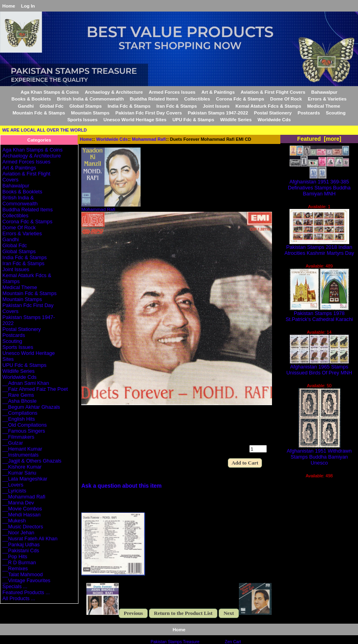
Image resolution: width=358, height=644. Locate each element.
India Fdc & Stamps (129, 106)
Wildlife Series (236, 119)
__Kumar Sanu (19, 473)
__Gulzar (13, 443)
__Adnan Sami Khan (26, 383)
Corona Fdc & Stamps (240, 99)
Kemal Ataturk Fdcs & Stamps (268, 106)
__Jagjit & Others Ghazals (32, 461)
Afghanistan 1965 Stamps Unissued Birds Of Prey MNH (319, 367)
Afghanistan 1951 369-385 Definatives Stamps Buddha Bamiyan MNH (319, 185)
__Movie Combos (22, 509)
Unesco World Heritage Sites (135, 119)
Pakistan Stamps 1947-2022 (218, 113)
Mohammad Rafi (149, 139)
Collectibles (197, 99)
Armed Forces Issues (172, 92)
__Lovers (13, 485)
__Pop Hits (15, 556)
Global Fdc (52, 106)
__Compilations (20, 413)
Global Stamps (85, 106)
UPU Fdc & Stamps (193, 119)
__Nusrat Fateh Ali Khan (30, 539)
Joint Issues (216, 106)
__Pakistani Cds (21, 550)
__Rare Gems (18, 395)
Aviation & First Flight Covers (273, 92)
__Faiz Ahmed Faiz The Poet (35, 389)
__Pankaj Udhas (21, 545)
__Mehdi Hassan (22, 515)
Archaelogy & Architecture (114, 92)
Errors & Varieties (327, 99)
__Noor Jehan (18, 533)
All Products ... (19, 598)
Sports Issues (82, 119)
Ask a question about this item (121, 486)
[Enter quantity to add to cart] (258, 449)
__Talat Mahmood (22, 574)
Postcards (309, 113)
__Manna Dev (18, 503)
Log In (28, 6)
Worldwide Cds (112, 139)
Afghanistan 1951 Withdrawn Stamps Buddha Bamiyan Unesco (319, 454)
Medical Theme (324, 106)
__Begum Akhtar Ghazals (31, 407)
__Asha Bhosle (20, 401)
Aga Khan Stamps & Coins (50, 92)
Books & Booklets (31, 99)
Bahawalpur (325, 92)
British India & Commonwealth (90, 99)
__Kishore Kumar (22, 467)
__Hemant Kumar (22, 449)
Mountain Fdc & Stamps (39, 113)
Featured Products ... (26, 592)
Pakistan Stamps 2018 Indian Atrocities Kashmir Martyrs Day (319, 248)
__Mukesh (14, 521)
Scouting (336, 113)
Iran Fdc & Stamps (177, 106)
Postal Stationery (273, 113)
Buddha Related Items (154, 99)
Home (9, 6)
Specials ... (15, 586)
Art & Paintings (218, 92)
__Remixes (15, 568)
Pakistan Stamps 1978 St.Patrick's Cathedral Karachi (319, 314)
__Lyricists (14, 491)
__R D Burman (19, 562)
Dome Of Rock (286, 99)
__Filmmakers (18, 437)
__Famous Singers (24, 431)
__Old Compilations (24, 425)
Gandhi (26, 106)
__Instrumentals (21, 455)
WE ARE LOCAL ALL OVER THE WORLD (45, 130)
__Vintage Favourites (26, 580)
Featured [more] (319, 139)
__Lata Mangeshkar (25, 479)
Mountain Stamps (90, 113)
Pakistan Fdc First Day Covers (149, 113)
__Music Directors (23, 527)
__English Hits (19, 419)
